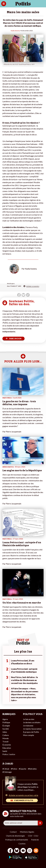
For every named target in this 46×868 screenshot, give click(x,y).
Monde (6, 738)
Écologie (6, 726)
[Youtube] (23, 851)
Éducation (7, 748)
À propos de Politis (31, 732)
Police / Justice (9, 754)
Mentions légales (27, 832)
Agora (5, 719)
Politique (6, 722)
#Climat (6, 769)
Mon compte (29, 735)
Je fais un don (29, 719)
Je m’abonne (28, 726)
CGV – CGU (33, 836)
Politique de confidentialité (17, 840)
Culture (6, 735)
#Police (14, 769)
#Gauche (23, 769)
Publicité (35, 840)
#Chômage (7, 772)
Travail (5, 741)
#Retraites (32, 769)
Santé (5, 751)
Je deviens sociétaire (32, 722)
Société (6, 729)
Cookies (22, 844)
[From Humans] (36, 851)
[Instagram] (30, 851)
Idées (5, 732)
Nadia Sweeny (15, 31)
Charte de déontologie (15, 836)
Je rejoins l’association (32, 729)
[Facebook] (10, 851)
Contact (13, 832)
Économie (7, 745)
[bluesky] (17, 851)
